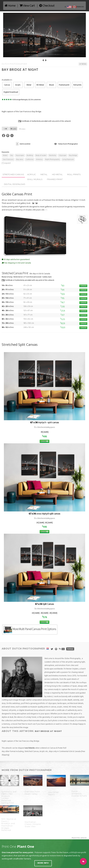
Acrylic (18, 85)
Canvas (7, 85)
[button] (83, 861)
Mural (51, 85)
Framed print (64, 85)
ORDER (83, 286)
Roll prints (77, 85)
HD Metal (40, 85)
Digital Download (11, 92)
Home (10, 6)
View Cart (27, 6)
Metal (29, 85)
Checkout (47, 6)
